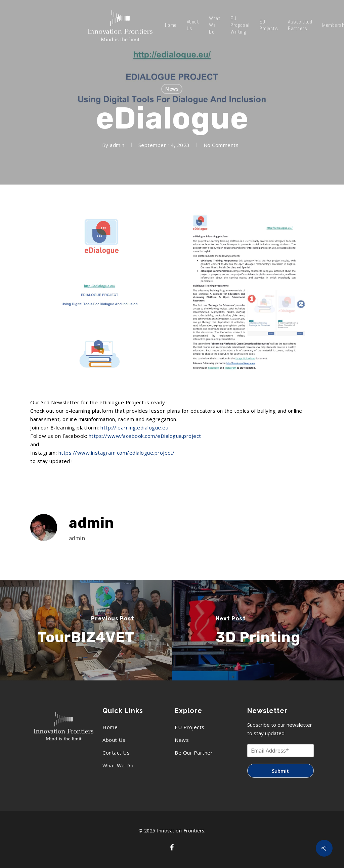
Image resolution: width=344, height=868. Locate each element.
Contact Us (116, 753)
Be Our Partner (194, 753)
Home (171, 25)
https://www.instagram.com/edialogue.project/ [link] (117, 453)
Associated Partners (300, 25)
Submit (280, 771)
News (172, 89)
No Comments (221, 145)
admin (117, 145)
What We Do (215, 25)
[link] (145, 436)
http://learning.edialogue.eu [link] (134, 427)
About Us (193, 25)
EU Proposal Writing (240, 25)
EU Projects (269, 25)
